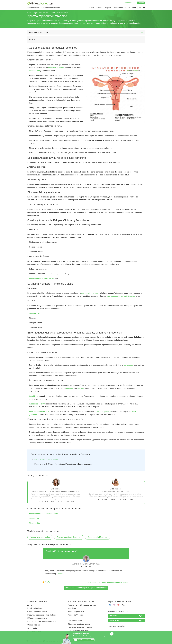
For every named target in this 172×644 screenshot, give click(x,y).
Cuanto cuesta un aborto (37, 612)
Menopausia (34, 518)
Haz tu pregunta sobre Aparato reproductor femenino (86, 588)
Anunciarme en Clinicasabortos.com (82, 605)
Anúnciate (141, 3)
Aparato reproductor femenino (46, 459)
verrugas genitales (104, 412)
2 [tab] (45, 582)
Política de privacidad (76, 612)
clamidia (80, 388)
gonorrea (70, 388)
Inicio (29, 13)
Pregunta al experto (104, 8)
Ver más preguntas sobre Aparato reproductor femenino (108, 582)
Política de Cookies (75, 615)
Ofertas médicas (119, 8)
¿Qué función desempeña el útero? (61, 551)
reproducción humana (90, 293)
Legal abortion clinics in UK (78, 631)
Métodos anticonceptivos (37, 618)
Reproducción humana (41, 13)
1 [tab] (43, 582)
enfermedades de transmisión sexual (121, 296)
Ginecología (32, 628)
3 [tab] (48, 582)
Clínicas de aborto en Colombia (80, 628)
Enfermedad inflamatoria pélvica (42, 279)
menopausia (128, 365)
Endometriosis (35, 313)
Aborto (30, 605)
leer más (61, 574)
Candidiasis (34, 396)
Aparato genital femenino (40, 537)
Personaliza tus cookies (116, 626)
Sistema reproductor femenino (69, 537)
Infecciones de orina (37, 404)
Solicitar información (83, 640)
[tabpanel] (86, 562)
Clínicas (91, 8)
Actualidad (132, 8)
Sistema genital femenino (98, 537)
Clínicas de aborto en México (79, 624)
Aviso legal (72, 608)
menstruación (34, 71)
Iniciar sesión (127, 3)
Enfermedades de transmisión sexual (44, 514)
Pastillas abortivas (35, 608)
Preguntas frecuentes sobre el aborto (42, 615)
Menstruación (34, 523)
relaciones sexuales (56, 68)
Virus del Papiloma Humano (40, 412)
